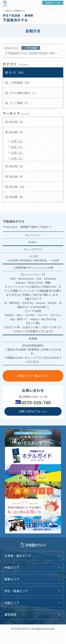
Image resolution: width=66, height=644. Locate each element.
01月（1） (17, 158)
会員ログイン (51, 3)
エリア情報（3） (19, 103)
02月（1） (17, 153)
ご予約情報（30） (20, 83)
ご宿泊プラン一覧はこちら (32, 376)
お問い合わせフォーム (32, 411)
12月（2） (17, 141)
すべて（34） (17, 72)
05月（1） (17, 147)
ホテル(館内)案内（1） (23, 93)
